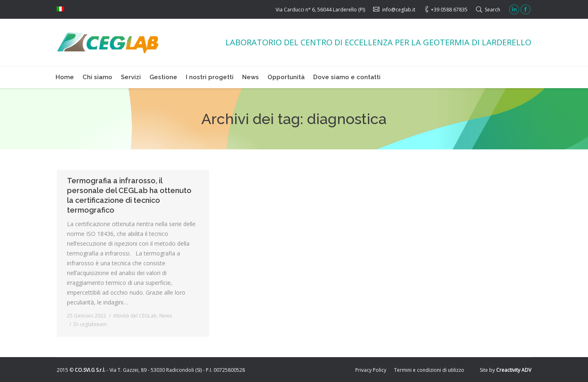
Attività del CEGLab (135, 316)
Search (492, 10)
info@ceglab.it (399, 10)
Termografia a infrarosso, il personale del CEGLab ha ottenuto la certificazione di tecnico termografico (129, 195)
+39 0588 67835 (449, 10)
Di (90, 324)
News (166, 316)
